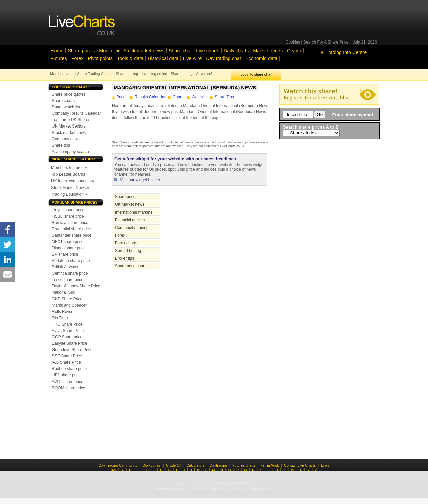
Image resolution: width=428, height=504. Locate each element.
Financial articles (130, 220)
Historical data (163, 58)
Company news (66, 139)
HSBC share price (68, 216)
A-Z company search (70, 152)
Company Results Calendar (76, 113)
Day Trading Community (118, 465)
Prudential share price (71, 229)
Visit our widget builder (140, 180)
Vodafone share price (71, 261)
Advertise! (204, 74)
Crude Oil (174, 465)
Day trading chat (224, 58)
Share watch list (66, 107)
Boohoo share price (69, 369)
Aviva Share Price (68, 331)
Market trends (268, 51)
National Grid (64, 292)
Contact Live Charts (300, 465)
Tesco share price (68, 280)
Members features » (69, 168)
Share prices (81, 51)
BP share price (65, 254)
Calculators (195, 465)
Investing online (154, 74)
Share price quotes (69, 94)
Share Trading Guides (95, 74)
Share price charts (131, 266)
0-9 (114, 470)
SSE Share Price (67, 356)
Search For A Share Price (326, 42)
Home (57, 51)
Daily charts (236, 51)
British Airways (65, 267)
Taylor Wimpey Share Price (76, 286)
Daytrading (218, 465)
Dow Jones (152, 465)
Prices (120, 97)
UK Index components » (73, 181)
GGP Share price (67, 337)
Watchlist (198, 97)
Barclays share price (70, 223)
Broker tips (125, 258)
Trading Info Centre (344, 52)
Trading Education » (69, 194)
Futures (59, 58)
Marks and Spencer (69, 305)
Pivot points (100, 58)
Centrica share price (70, 273)
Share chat (180, 51)
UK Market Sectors (69, 126)
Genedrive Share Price (72, 350)
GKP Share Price (67, 299)
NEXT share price (68, 242)
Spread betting (128, 251)
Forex (77, 58)
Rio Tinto (60, 318)
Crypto (294, 51)
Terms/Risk (270, 465)
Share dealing (127, 74)
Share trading (181, 74)
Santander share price (72, 235)
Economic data (261, 58)
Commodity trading (132, 228)
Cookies (293, 42)
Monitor (107, 51)
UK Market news (130, 204)
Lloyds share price (68, 210)
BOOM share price (68, 388)
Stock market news (144, 51)
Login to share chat (256, 74)
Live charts (208, 51)
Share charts (63, 101)
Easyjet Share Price (69, 343)
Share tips (61, 145)
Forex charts (126, 243)
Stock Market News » (70, 188)
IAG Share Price (66, 362)
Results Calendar (148, 97)
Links (325, 465)
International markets (134, 212)
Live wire (192, 58)
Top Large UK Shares (71, 120)
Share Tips (222, 97)
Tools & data (130, 58)
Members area (62, 74)
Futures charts (244, 465)
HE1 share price (66, 375)
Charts (177, 97)
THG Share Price (67, 324)
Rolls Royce (63, 312)
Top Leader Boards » (70, 174)
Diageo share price (69, 248)
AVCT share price (68, 382)
